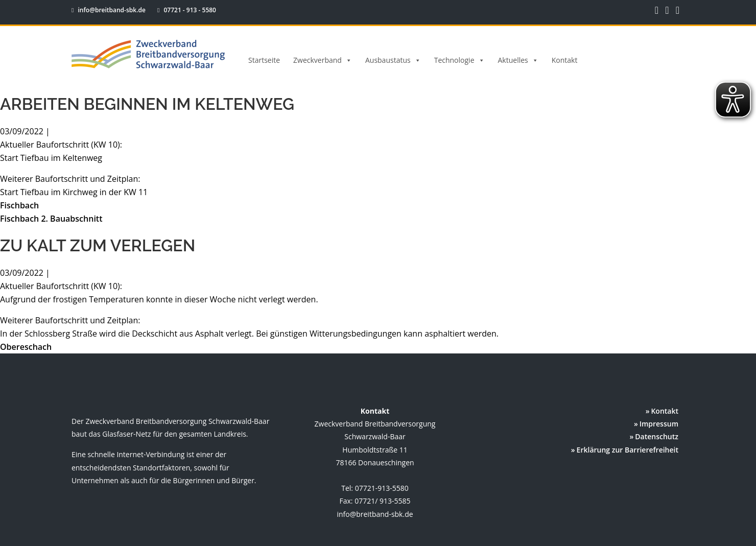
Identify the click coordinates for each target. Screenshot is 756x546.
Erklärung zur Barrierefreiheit (628, 450)
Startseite (264, 60)
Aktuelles (518, 60)
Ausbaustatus (393, 60)
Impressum (659, 424)
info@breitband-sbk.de (109, 10)
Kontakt (565, 60)
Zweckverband (323, 60)
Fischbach (19, 205)
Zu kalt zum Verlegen (98, 245)
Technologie (459, 60)
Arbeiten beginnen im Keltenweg (147, 104)
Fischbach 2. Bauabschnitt (51, 219)
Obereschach (26, 347)
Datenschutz (657, 436)
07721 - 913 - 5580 (182, 10)
